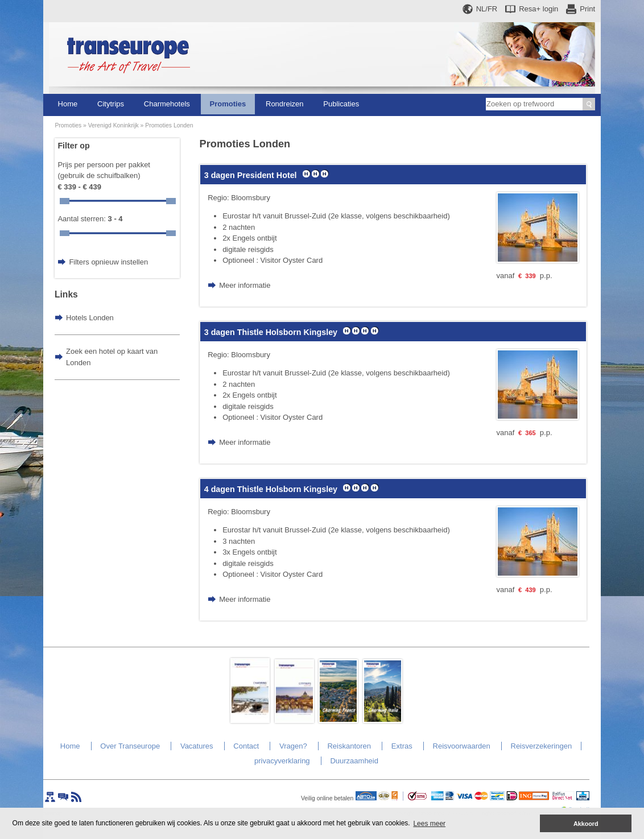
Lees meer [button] (429, 824)
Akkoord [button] (586, 824)
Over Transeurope (130, 746)
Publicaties (341, 104)
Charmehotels (167, 104)
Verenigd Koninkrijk (113, 125)
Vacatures (197, 746)
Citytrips (111, 104)
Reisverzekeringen (542, 746)
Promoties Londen (169, 125)
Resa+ (538, 9)
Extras (402, 746)
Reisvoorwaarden (462, 746)
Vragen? (293, 746)
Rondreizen (285, 104)
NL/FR (487, 9)
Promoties (228, 104)
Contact (246, 746)
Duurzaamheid (354, 761)
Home (68, 104)
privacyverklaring (282, 761)
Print (587, 9)
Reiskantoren (349, 746)
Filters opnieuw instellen (108, 262)
